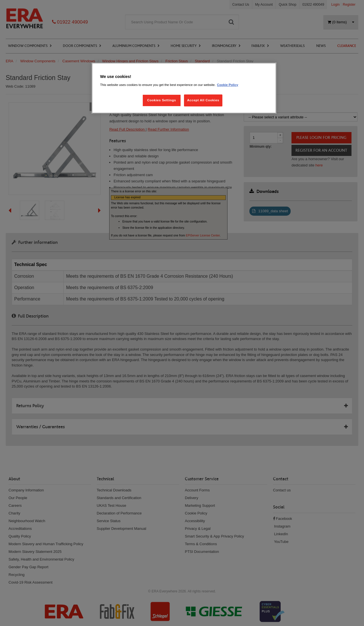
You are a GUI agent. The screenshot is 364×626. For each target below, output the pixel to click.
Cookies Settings (161, 100)
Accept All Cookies (203, 100)
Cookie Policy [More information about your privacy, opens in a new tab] (228, 85)
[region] (184, 88)
